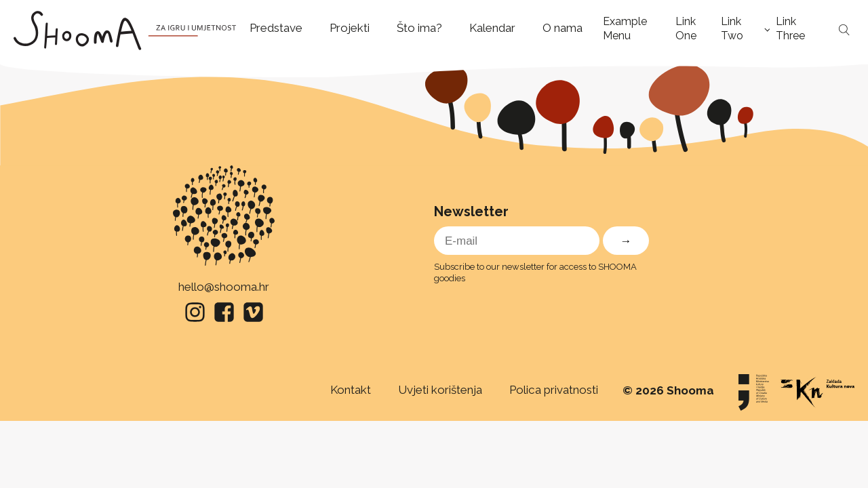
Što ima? (419, 28)
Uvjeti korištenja (440, 390)
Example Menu (625, 28)
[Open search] (845, 31)
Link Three (790, 28)
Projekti (350, 28)
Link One (686, 28)
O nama (563, 28)
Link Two (732, 28)
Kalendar (492, 28)
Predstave (276, 28)
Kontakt (351, 390)
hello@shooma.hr (224, 287)
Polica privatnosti (554, 390)
